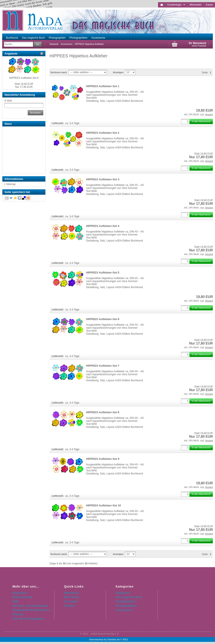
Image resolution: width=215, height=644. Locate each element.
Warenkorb (71, 593)
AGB (15, 601)
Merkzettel (195, 5)
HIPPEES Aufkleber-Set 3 (103, 179)
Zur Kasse (71, 601)
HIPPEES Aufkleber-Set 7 (103, 366)
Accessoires (124, 610)
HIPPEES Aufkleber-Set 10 (103, 505)
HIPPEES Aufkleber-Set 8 (103, 412)
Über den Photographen (28, 619)
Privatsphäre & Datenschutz (31, 610)
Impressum (20, 593)
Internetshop (96, 639)
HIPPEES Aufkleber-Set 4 (103, 226)
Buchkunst (12, 38)
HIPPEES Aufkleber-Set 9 (103, 459)
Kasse (209, 5)
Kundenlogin (176, 5)
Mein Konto (72, 597)
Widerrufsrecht (22, 597)
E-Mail (8, 101)
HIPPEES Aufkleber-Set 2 (103, 133)
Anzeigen (118, 72)
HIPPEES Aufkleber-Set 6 (103, 319)
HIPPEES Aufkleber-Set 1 (103, 86)
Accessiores (98, 38)
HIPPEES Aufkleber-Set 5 (103, 273)
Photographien (57, 38)
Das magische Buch (33, 38)
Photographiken (78, 38)
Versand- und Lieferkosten (30, 606)
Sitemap (11, 184)
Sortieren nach (59, 72)
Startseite (54, 44)
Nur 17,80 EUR (24, 85)
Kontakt (69, 606)
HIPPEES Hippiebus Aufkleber (89, 44)
